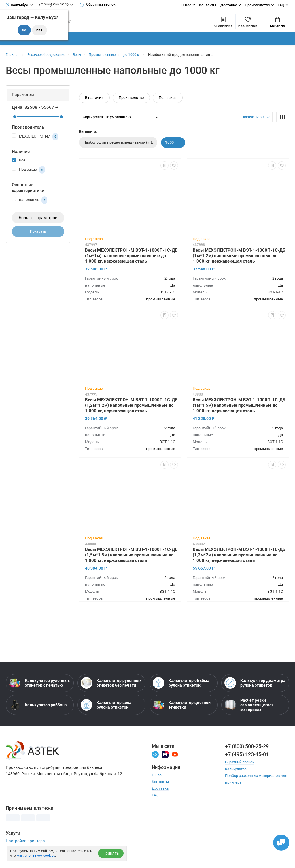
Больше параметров (38, 227)
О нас (186, 5)
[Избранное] (216, 26)
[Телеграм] (155, 763)
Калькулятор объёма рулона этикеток (181, 692)
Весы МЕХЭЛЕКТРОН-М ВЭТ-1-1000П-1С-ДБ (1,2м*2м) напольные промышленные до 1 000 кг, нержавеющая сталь (239, 564)
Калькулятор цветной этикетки (182, 714)
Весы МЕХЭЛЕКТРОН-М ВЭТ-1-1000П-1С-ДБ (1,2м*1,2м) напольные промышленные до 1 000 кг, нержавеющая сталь (131, 414)
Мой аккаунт (247, 21)
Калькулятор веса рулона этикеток (106, 714)
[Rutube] (165, 763)
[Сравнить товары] (192, 26)
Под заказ (28, 179)
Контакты (208, 5)
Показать (38, 241)
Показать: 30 (253, 126)
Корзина (277, 26)
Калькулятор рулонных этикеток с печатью (39, 692)
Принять (111, 853)
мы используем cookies (36, 856)
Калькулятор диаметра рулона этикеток (255, 692)
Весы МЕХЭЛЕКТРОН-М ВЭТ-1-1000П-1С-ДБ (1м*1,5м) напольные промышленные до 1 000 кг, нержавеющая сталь (239, 414)
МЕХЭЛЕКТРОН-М (35, 146)
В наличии (94, 107)
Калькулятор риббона (38, 714)
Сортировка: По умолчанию (107, 126)
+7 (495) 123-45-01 (247, 763)
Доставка (229, 5)
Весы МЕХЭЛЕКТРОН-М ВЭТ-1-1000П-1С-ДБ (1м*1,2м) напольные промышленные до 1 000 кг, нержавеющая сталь (239, 264)
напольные (30, 209)
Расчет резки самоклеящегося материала (249, 714)
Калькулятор (236, 778)
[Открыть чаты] (279, 841)
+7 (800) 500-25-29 (247, 755)
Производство (257, 5)
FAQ (281, 5)
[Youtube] (175, 763)
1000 (173, 151)
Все (19, 169)
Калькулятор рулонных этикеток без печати (111, 692)
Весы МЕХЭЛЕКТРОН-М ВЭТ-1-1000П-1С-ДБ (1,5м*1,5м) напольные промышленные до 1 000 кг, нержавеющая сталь (131, 564)
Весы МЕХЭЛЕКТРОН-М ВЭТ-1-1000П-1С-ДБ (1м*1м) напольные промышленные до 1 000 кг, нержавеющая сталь (131, 264)
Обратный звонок (100, 5)
